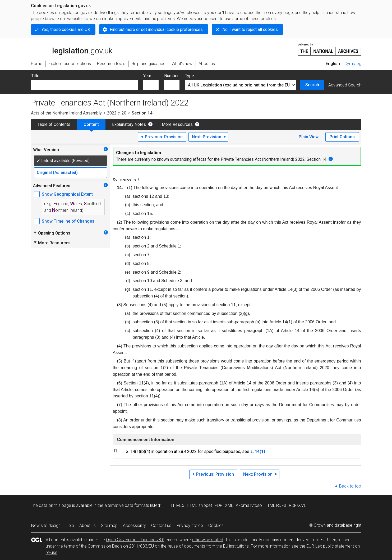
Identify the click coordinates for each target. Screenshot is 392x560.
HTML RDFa (275, 505)
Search (312, 85)
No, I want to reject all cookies (250, 29)
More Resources (177, 124)
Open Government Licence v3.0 (135, 540)
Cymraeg (353, 64)
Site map (109, 525)
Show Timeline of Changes (68, 221)
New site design (46, 525)
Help (70, 525)
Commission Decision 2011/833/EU (121, 546)
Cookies (216, 525)
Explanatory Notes (129, 124)
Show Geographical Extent (67, 194)
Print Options (342, 137)
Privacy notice (190, 525)
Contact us (161, 525)
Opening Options (52, 233)
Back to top (350, 486)
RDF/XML (298, 505)
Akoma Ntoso (249, 505)
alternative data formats (127, 505)
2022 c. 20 (117, 113)
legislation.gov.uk (72, 49)
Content (91, 124)
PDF (218, 505)
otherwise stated (207, 540)
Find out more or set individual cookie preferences (156, 29)
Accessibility (134, 525)
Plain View (309, 137)
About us (87, 525)
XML (229, 505)
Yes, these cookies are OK (66, 29)
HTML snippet (199, 505)
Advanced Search (345, 85)
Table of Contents (54, 124)
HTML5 (178, 505)
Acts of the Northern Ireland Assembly (66, 113)
